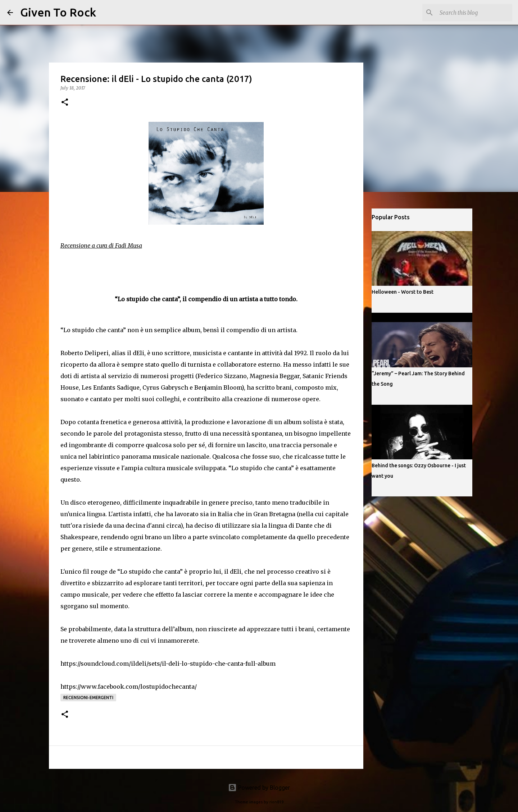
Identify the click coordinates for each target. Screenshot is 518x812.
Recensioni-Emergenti (88, 698)
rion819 (276, 802)
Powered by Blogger (259, 788)
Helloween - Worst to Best (403, 292)
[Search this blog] (474, 13)
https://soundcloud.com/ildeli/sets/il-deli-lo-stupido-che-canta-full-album (168, 664)
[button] (65, 103)
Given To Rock (58, 12)
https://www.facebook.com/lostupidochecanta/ (129, 687)
